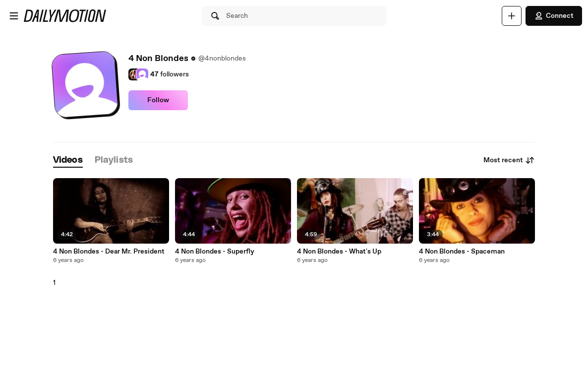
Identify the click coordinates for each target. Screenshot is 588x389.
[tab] (68, 161)
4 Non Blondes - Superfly (215, 252)
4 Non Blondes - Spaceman (462, 252)
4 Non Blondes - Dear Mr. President (109, 252)
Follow (158, 100)
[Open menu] (14, 16)
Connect (554, 16)
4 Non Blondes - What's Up (339, 252)
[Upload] (512, 16)
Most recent (509, 160)
